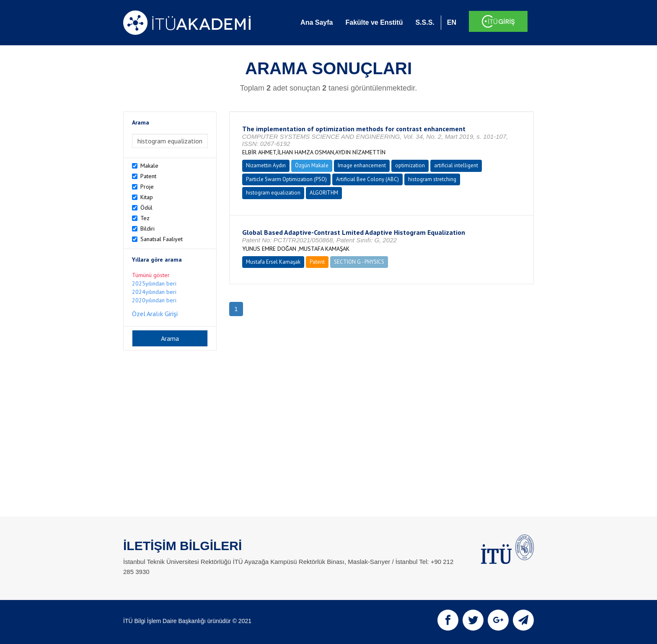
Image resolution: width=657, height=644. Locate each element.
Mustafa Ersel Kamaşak (273, 262)
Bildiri (147, 229)
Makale (149, 166)
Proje (147, 187)
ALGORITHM (324, 193)
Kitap (147, 197)
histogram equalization (273, 193)
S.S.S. (425, 22)
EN (452, 22)
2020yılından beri (154, 300)
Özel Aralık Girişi (155, 314)
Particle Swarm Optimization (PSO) (286, 179)
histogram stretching (432, 179)
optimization (410, 165)
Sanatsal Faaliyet (162, 239)
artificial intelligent (456, 165)
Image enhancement (362, 165)
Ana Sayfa (317, 22)
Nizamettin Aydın (266, 165)
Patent (148, 176)
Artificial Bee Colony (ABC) (367, 179)
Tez (145, 218)
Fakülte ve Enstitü (374, 22)
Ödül (146, 208)
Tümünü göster (151, 275)
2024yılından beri (154, 292)
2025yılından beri (154, 283)
